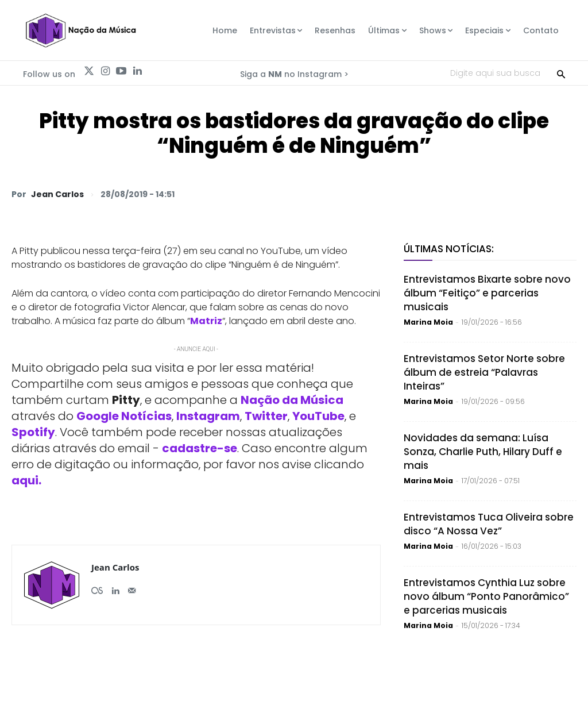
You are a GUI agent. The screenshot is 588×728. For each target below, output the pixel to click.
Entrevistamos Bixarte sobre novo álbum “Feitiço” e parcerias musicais (487, 293)
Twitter (266, 416)
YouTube (318, 416)
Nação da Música (292, 400)
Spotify (33, 432)
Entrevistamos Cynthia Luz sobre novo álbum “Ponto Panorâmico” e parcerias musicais (486, 596)
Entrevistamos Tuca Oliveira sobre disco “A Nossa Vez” (489, 524)
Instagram (208, 416)
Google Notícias (124, 416)
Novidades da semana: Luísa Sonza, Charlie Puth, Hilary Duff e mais (483, 452)
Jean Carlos (57, 194)
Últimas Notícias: (449, 249)
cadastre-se (200, 448)
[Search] (561, 73)
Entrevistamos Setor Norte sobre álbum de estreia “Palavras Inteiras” (484, 372)
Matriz (206, 321)
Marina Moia (428, 322)
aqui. (26, 480)
